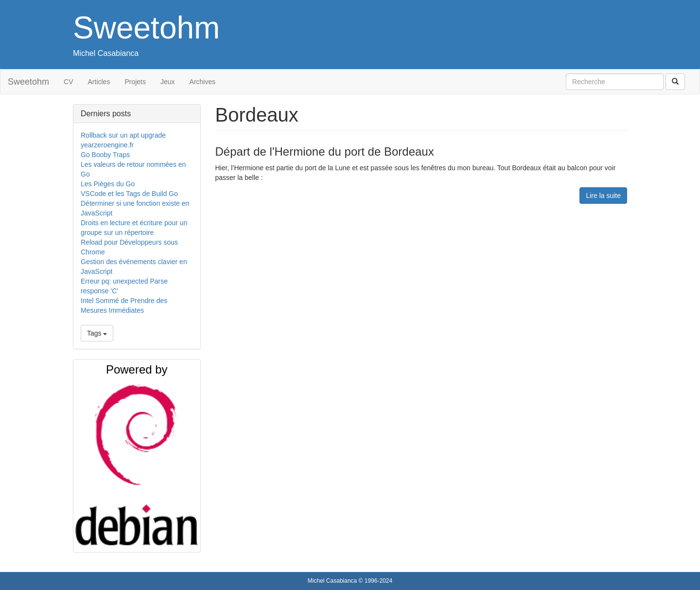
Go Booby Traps (105, 155)
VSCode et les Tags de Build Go (129, 194)
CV (68, 82)
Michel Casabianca (106, 53)
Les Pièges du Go (108, 184)
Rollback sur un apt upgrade (123, 135)
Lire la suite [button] (603, 196)
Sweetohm (146, 28)
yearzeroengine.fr (107, 145)
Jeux (168, 82)
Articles (99, 82)
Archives (203, 82)
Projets (135, 82)
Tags (97, 333)
